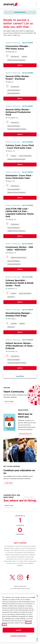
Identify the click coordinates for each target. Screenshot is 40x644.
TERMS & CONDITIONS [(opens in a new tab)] (20, 586)
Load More (20, 376)
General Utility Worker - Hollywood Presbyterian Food (18, 112)
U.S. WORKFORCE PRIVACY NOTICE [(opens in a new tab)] (20, 589)
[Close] (34, 598)
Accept (18, 631)
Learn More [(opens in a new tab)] (9, 483)
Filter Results (20, 12)
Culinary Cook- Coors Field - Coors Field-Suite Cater (20, 147)
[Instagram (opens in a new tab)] (20, 577)
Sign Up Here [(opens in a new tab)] (9, 402)
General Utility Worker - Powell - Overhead (18, 78)
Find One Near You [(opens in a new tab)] (25, 434)
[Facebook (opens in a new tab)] (28, 577)
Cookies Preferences (18, 636)
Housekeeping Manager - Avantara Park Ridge (19, 314)
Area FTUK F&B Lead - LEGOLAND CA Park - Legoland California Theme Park (20, 213)
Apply (20, 65)
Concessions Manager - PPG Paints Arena (18, 47)
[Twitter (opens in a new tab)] (12, 577)
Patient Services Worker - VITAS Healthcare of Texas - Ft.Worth (20, 346)
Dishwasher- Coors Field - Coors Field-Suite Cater (19, 177)
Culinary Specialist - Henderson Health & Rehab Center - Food (20, 283)
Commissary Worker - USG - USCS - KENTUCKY (19, 248)
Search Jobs (9, 505)
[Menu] (36, 5)
